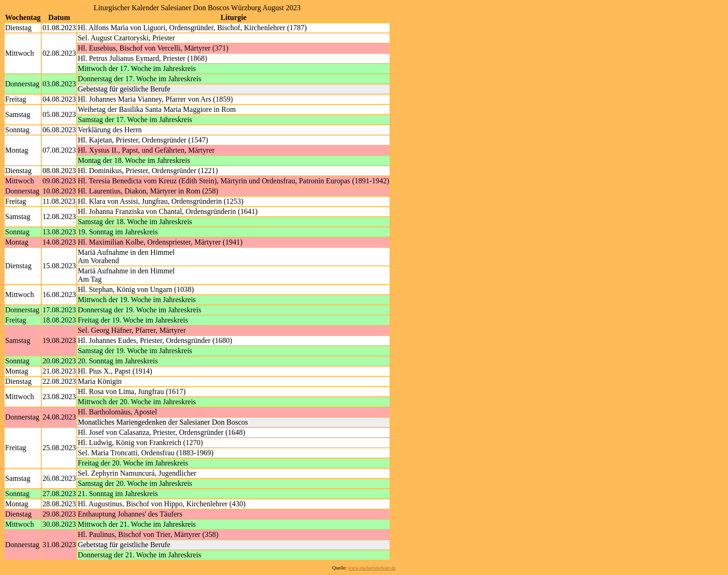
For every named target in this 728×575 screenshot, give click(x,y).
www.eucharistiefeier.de (372, 568)
